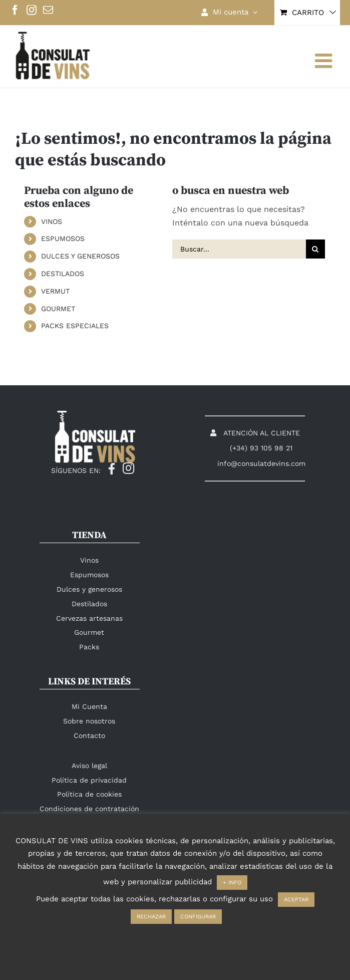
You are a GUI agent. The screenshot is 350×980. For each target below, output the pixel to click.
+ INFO (232, 883)
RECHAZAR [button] (151, 917)
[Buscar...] (239, 249)
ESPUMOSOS (63, 238)
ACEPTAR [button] (296, 900)
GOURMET (58, 309)
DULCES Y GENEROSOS (80, 256)
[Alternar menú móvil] (325, 61)
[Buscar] (315, 249)
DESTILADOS (63, 274)
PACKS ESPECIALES (75, 326)
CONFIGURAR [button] (198, 917)
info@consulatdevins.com (261, 463)
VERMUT (55, 291)
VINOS (52, 221)
